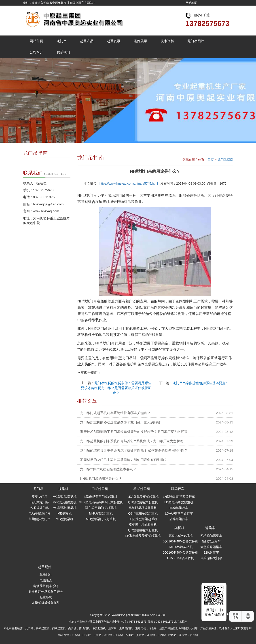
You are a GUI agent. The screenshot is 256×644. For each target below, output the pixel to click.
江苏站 (119, 635)
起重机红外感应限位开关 (46, 592)
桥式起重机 (142, 489)
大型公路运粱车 (211, 547)
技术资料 (167, 41)
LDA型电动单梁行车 (179, 513)
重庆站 (183, 635)
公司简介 (36, 52)
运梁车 (210, 528)
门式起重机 (100, 489)
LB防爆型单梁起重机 (143, 519)
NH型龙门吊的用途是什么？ (101, 478)
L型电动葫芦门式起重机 (101, 497)
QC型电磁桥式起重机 (143, 530)
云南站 (97, 635)
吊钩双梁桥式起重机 (143, 508)
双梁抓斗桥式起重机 (143, 525)
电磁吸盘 (46, 580)
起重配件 (45, 567)
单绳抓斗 (46, 575)
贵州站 (140, 635)
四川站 (129, 635)
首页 (211, 160)
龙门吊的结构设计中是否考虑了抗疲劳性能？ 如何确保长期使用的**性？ (134, 450)
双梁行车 (178, 489)
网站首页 (36, 41)
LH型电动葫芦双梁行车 (179, 497)
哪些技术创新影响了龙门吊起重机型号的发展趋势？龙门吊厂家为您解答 (134, 432)
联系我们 (63, 52)
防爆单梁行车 (179, 519)
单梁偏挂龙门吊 (40, 519)
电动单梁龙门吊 (40, 513)
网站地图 (191, 3)
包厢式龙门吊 (40, 508)
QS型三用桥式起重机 (143, 513)
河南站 (151, 635)
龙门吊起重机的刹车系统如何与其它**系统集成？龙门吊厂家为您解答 (132, 441)
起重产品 (87, 41)
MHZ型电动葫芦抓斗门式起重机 (101, 502)
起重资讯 (114, 41)
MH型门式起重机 (101, 513)
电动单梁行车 (179, 508)
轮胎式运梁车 (211, 541)
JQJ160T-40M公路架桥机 (180, 541)
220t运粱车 (211, 552)
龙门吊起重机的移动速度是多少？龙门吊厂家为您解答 (120, 422)
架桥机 (179, 528)
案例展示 (140, 41)
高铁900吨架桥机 (181, 536)
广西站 (162, 635)
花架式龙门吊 (40, 502)
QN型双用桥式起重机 (143, 502)
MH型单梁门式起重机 (101, 519)
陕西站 (172, 635)
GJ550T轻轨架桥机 (180, 558)
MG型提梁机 (65, 519)
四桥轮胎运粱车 (211, 536)
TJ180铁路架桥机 (181, 547)
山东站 (87, 635)
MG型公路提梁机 (65, 502)
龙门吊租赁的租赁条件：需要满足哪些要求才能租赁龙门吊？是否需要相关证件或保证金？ (116, 388)
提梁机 (63, 489)
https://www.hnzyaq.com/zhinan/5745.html (129, 183)
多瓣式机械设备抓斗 (46, 603)
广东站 (76, 635)
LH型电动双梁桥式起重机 (143, 536)
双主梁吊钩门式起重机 (101, 508)
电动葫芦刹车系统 (46, 586)
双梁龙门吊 (40, 497)
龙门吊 (62, 41)
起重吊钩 (46, 597)
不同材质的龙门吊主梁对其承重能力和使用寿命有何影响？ (124, 460)
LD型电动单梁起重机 (179, 502)
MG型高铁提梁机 (65, 508)
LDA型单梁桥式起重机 (143, 497)
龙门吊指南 (225, 160)
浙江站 (108, 635)
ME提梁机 (65, 513)
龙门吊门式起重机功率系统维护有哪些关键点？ (115, 413)
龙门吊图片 (196, 41)
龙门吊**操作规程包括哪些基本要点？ (201, 383)
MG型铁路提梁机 (65, 497)
